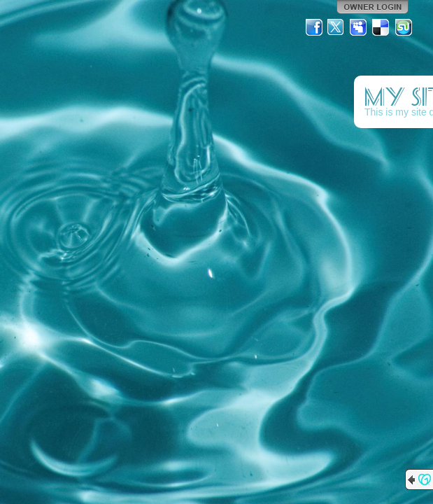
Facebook (314, 27)
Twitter (336, 27)
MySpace (359, 27)
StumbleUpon (404, 27)
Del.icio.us (381, 27)
